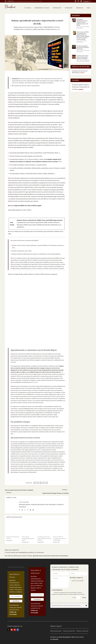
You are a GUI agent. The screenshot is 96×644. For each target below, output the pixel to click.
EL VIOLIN (28, 6)
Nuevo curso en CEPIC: (83, 33)
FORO (88, 6)
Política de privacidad (77, 579)
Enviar (84, 595)
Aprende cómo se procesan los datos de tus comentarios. (50, 553)
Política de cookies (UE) (69, 629)
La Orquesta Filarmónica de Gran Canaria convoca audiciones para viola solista (82, 20)
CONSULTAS (79, 6)
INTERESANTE (57, 6)
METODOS (41, 27)
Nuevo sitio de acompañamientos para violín (28, 536)
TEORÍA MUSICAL (51, 27)
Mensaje (55, 637)
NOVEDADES (68, 6)
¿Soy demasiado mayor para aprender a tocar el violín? (28, 1)
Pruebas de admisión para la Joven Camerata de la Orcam (83, 45)
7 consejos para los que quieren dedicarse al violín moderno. (44, 536)
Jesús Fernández (28, 25)
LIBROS (35, 27)
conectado (22, 550)
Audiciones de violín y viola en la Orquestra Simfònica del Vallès (82, 55)
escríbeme (81, 87)
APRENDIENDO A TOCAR (42, 6)
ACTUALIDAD (80, 26)
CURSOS (84, 39)
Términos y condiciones (82, 629)
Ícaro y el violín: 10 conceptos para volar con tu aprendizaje (60, 536)
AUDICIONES (86, 24)
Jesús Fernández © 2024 (67, 635)
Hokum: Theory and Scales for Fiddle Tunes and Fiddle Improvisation (40, 218)
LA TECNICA (28, 27)
